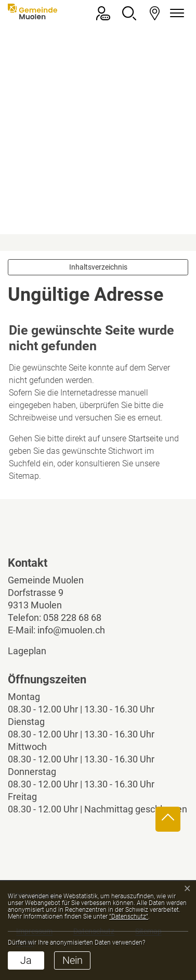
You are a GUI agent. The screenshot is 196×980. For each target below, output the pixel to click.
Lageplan (36, 651)
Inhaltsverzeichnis (98, 267)
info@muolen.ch (71, 630)
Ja (26, 960)
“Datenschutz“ (129, 917)
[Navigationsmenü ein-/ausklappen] (175, 13)
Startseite (146, 438)
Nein (73, 960)
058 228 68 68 (72, 618)
